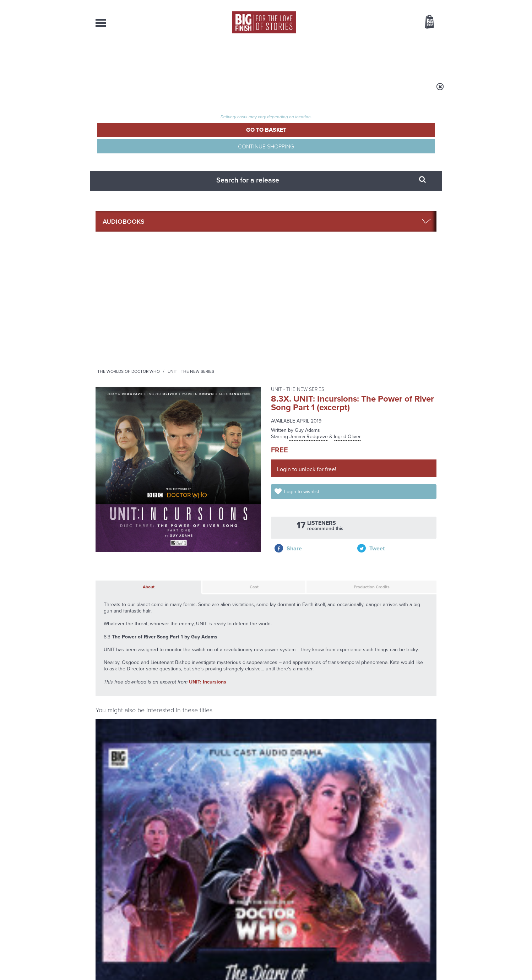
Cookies (216, 961)
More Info (133, 577)
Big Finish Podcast (344, 649)
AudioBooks (134, 57)
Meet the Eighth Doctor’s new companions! (201, 801)
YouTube (361, 643)
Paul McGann (156, 542)
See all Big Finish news (400, 712)
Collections (192, 57)
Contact (421, 57)
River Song (106, 520)
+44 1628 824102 (222, 901)
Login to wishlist (310, 214)
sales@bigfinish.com (215, 907)
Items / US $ (392, 23)
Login (398, 5)
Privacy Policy (110, 674)
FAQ (432, 908)
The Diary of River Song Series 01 (131, 531)
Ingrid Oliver (347, 153)
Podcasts (337, 57)
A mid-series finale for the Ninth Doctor (380, 801)
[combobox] (372, 41)
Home (137, 91)
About (380, 57)
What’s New (249, 57)
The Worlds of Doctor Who (217, 91)
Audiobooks (164, 91)
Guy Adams (307, 146)
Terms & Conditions (246, 961)
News (295, 57)
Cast (213, 300)
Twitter (318, 643)
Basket (425, 22)
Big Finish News (129, 711)
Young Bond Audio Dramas (207, 724)
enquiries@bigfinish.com (280, 907)
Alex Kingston (125, 542)
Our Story (427, 901)
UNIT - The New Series (279, 91)
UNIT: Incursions (208, 399)
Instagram (338, 643)
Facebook (297, 643)
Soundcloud (391, 643)
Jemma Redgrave (309, 153)
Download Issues (420, 914)
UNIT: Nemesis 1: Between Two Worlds (394, 602)
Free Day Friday (361, 724)
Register (420, 5)
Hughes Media (132, 970)
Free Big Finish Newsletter (9, 159)
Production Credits (332, 300)
